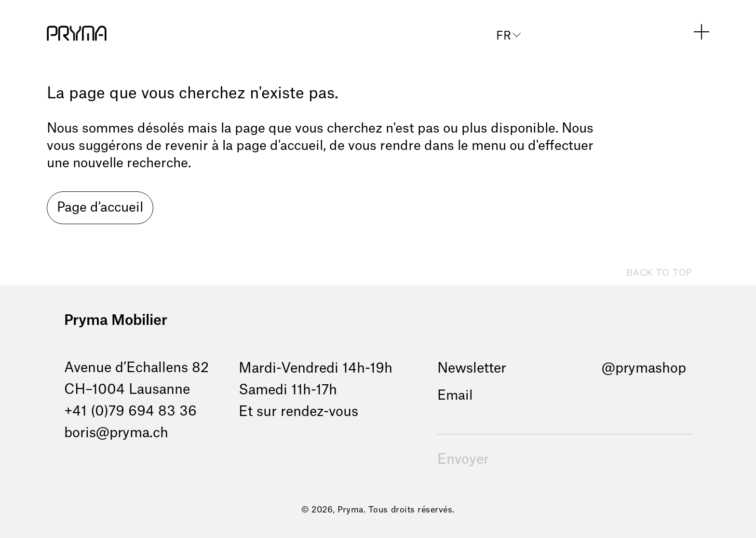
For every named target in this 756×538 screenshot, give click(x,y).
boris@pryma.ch (116, 433)
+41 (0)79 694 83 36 (130, 411)
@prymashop (644, 368)
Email (455, 396)
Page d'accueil (100, 208)
